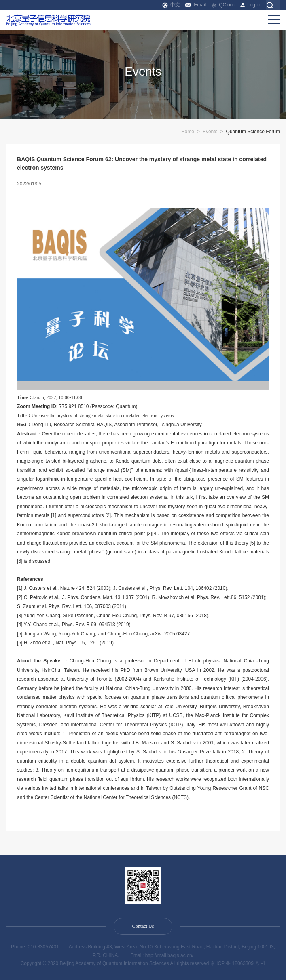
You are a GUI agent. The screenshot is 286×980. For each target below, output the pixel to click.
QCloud (223, 5)
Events (210, 132)
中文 (171, 5)
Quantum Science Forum (253, 132)
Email (196, 5)
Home (188, 132)
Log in (250, 5)
